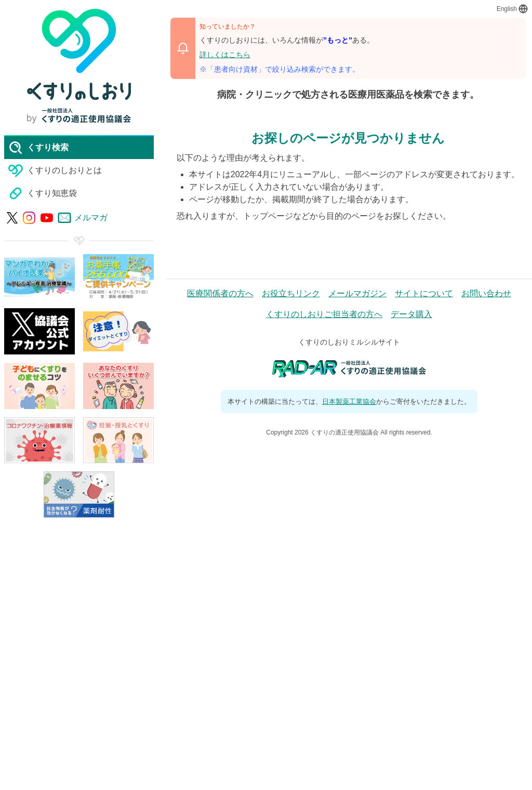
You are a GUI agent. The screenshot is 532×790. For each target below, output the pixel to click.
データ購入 (411, 314)
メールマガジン (357, 293)
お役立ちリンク (291, 293)
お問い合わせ (486, 293)
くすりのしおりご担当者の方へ (324, 314)
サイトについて (424, 293)
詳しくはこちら (225, 55)
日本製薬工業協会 (349, 401)
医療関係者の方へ (220, 293)
